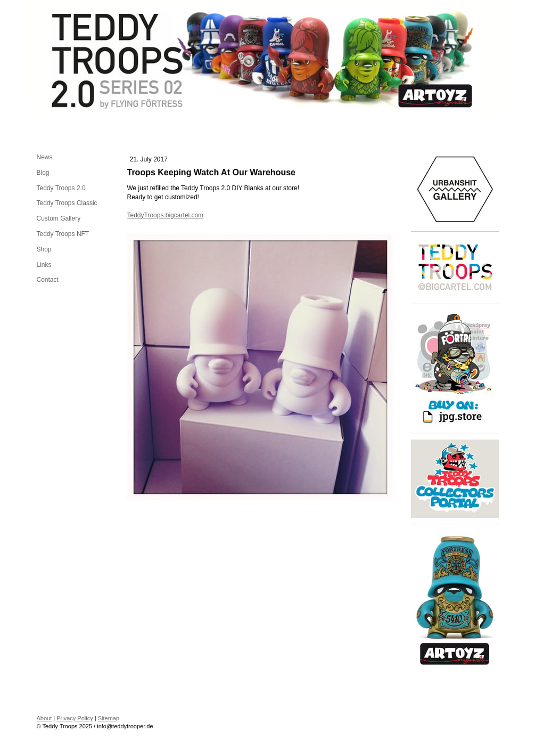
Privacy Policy (75, 718)
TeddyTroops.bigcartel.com (166, 215)
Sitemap (109, 718)
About (44, 718)
